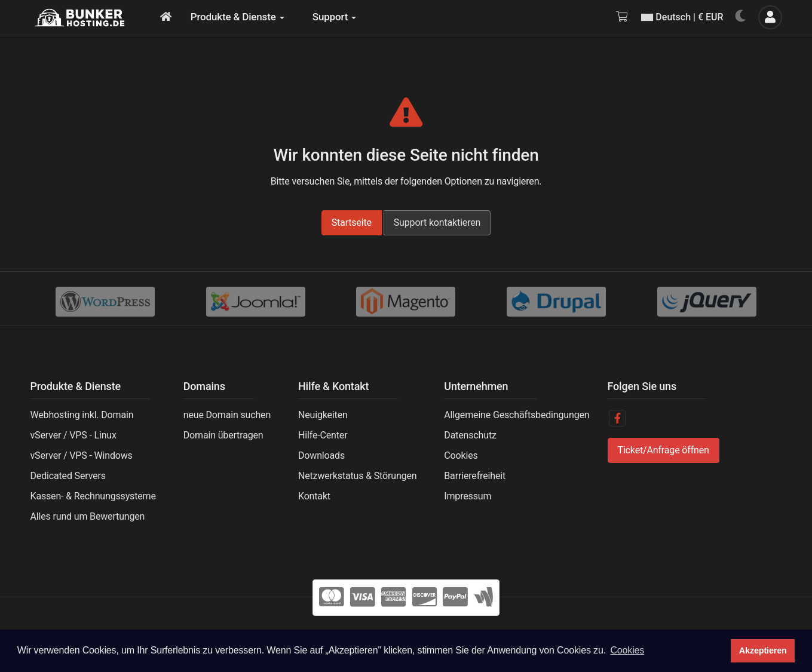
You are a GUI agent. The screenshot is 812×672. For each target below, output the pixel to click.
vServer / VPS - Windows (82, 455)
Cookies (461, 455)
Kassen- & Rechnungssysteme (93, 496)
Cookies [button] (627, 650)
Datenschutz (470, 435)
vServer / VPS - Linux (73, 435)
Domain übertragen (223, 435)
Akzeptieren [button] (763, 650)
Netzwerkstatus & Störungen (357, 476)
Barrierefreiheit (475, 476)
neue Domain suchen (227, 415)
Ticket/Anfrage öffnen (664, 450)
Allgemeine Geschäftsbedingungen (517, 415)
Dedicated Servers (68, 476)
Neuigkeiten (323, 415)
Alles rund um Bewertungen (88, 516)
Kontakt (314, 496)
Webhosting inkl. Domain (82, 415)
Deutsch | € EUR (682, 17)
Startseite (352, 223)
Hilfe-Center (323, 435)
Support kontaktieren (437, 223)
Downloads (321, 455)
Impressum (468, 496)
